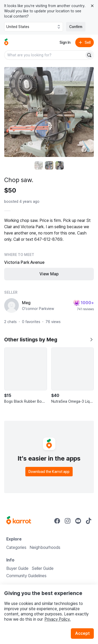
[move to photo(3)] (60, 165)
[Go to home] (6, 42)
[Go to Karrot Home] (19, 521)
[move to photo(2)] (49, 165)
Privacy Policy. (57, 619)
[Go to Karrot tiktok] (89, 521)
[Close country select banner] (92, 6)
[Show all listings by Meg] (91, 340)
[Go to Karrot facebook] (57, 521)
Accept (82, 633)
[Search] (89, 55)
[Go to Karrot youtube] (78, 521)
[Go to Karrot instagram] (68, 521)
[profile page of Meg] (11, 305)
